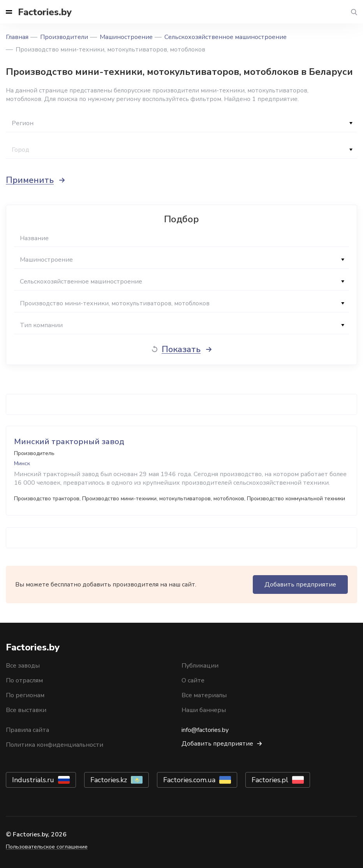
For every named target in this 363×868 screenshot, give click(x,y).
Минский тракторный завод (69, 442)
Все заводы (23, 666)
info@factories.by (205, 730)
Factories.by (45, 12)
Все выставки (26, 710)
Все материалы (204, 695)
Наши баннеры (204, 710)
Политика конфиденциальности (55, 745)
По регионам (25, 695)
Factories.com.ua (189, 780)
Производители (64, 37)
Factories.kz (109, 780)
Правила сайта (27, 730)
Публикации (200, 666)
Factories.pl (270, 780)
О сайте (193, 680)
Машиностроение (126, 37)
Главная (17, 37)
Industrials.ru (33, 780)
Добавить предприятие (300, 585)
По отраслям (24, 680)
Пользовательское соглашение (47, 847)
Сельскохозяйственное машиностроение (226, 37)
